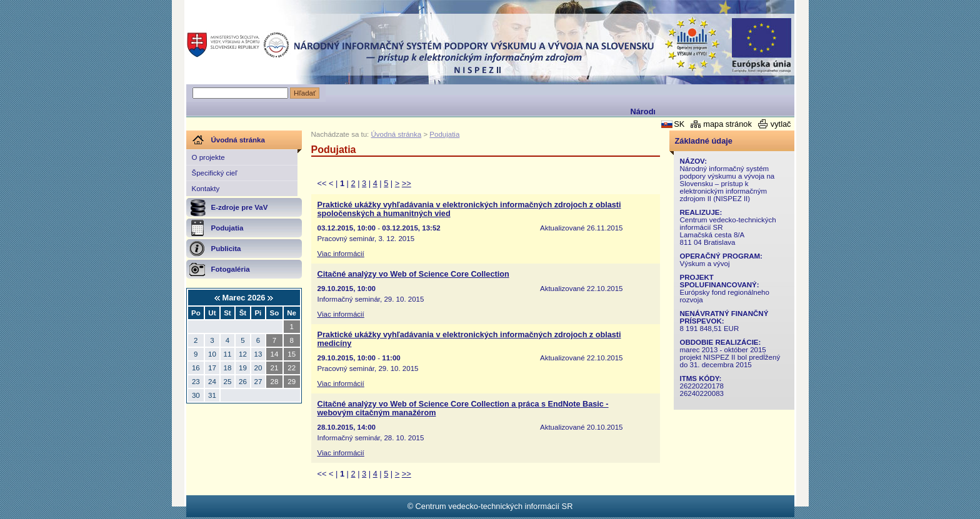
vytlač (781, 124)
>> (407, 183)
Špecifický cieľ (215, 173)
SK (679, 124)
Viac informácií (341, 254)
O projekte (208, 157)
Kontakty (206, 189)
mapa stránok (727, 124)
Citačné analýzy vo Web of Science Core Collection (413, 274)
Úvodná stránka (397, 134)
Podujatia (444, 134)
